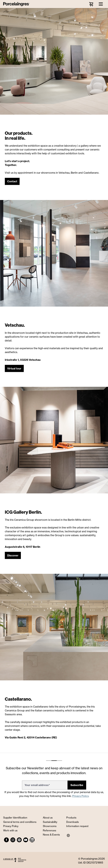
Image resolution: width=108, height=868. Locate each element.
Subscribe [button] (77, 785)
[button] (12, 182)
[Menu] (101, 4)
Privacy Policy (80, 796)
